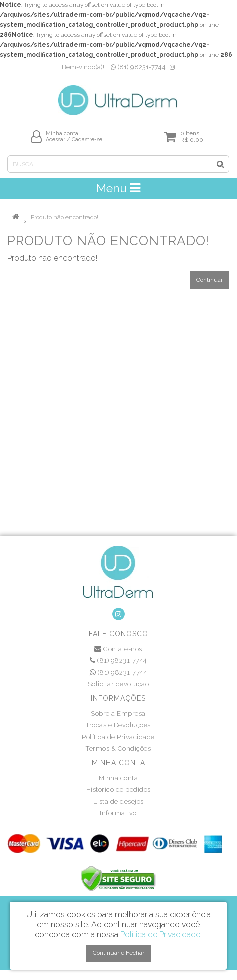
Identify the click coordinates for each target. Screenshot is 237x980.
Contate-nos (118, 649)
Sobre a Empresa (118, 714)
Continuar (210, 280)
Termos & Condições (118, 749)
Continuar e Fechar (119, 953)
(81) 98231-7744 (138, 67)
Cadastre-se (87, 140)
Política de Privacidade (118, 737)
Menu (118, 188)
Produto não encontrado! (65, 217)
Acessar (56, 140)
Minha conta (119, 778)
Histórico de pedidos (119, 790)
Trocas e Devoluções (118, 725)
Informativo (118, 813)
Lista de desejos (119, 802)
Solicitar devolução (119, 684)
